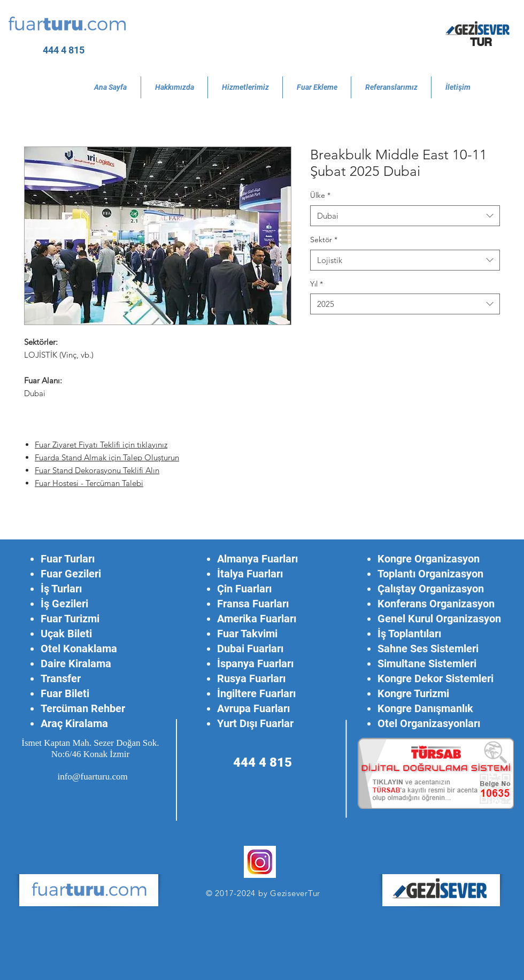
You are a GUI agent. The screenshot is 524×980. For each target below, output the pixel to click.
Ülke (320, 195)
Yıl (317, 284)
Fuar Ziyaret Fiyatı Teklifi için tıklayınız (101, 445)
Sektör (324, 240)
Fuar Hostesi (58, 483)
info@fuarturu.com (92, 777)
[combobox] (405, 216)
